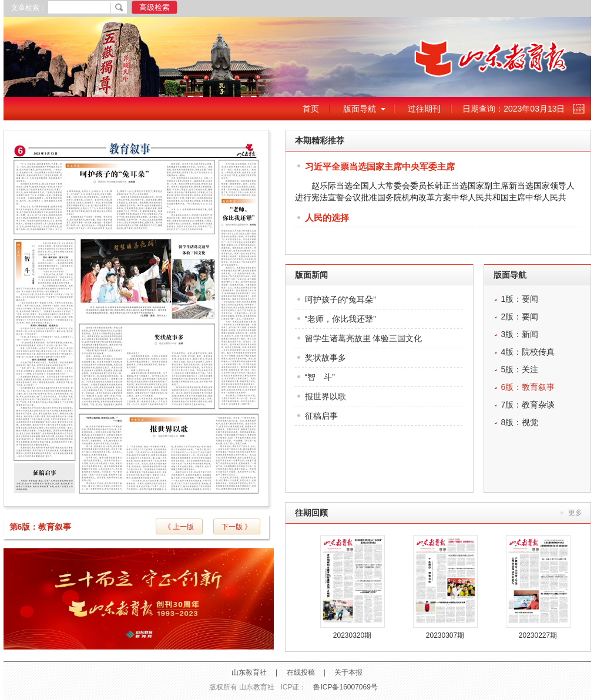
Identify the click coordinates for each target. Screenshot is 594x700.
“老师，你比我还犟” (340, 319)
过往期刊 (424, 109)
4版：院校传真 (528, 352)
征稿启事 (321, 416)
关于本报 (348, 672)
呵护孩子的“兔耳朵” (340, 299)
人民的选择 (327, 218)
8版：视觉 (520, 422)
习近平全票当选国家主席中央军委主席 (380, 166)
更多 (575, 513)
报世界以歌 (325, 396)
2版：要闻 (520, 317)
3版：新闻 (520, 334)
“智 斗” (320, 377)
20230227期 (538, 635)
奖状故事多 (325, 358)
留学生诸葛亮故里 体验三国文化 (364, 338)
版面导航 (360, 109)
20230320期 (352, 635)
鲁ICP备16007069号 (345, 687)
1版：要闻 (520, 299)
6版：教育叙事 (528, 387)
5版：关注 (520, 369)
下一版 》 (236, 527)
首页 (311, 109)
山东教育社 (249, 672)
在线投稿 (301, 672)
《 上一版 (179, 527)
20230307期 (445, 635)
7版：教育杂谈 (528, 405)
